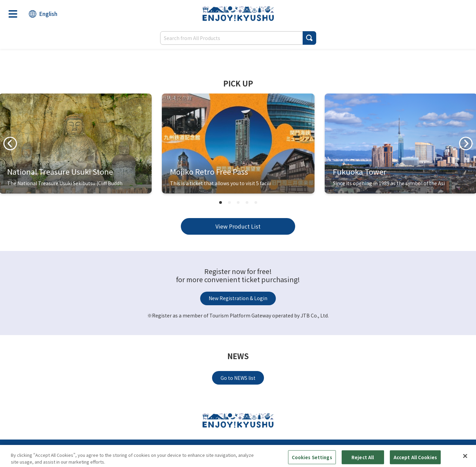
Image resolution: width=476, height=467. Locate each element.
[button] (309, 38)
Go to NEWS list (238, 378)
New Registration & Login (238, 298)
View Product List (238, 226)
